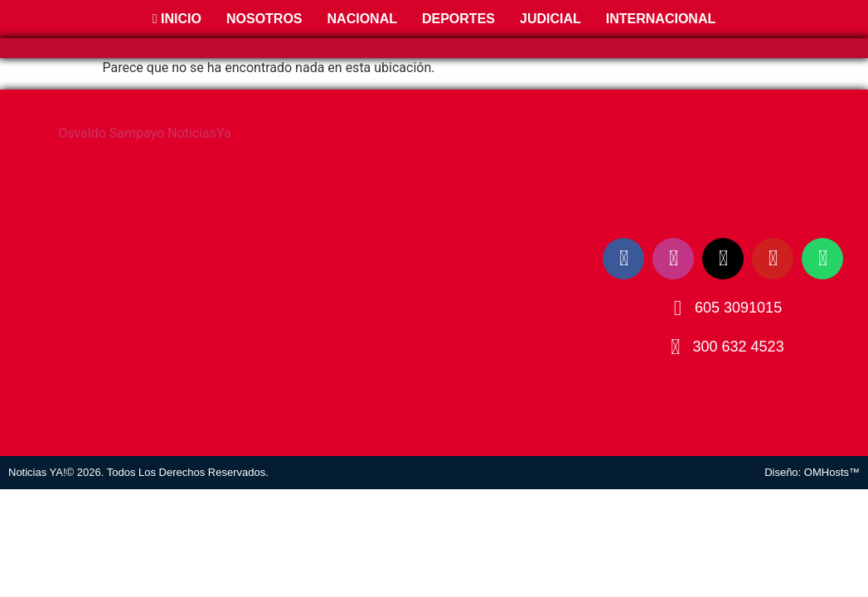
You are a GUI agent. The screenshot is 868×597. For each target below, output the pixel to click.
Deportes (458, 19)
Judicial (550, 19)
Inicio (177, 19)
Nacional (362, 19)
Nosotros (264, 19)
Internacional (661, 19)
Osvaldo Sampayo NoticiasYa (145, 133)
